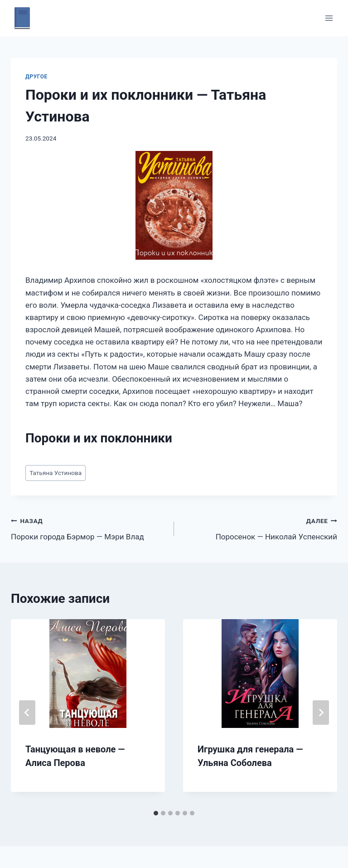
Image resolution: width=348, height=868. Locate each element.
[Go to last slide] (27, 713)
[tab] (156, 813)
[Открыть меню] (329, 18)
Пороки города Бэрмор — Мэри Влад (89, 528)
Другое (36, 77)
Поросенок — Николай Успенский (259, 528)
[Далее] (321, 713)
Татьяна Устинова (56, 473)
